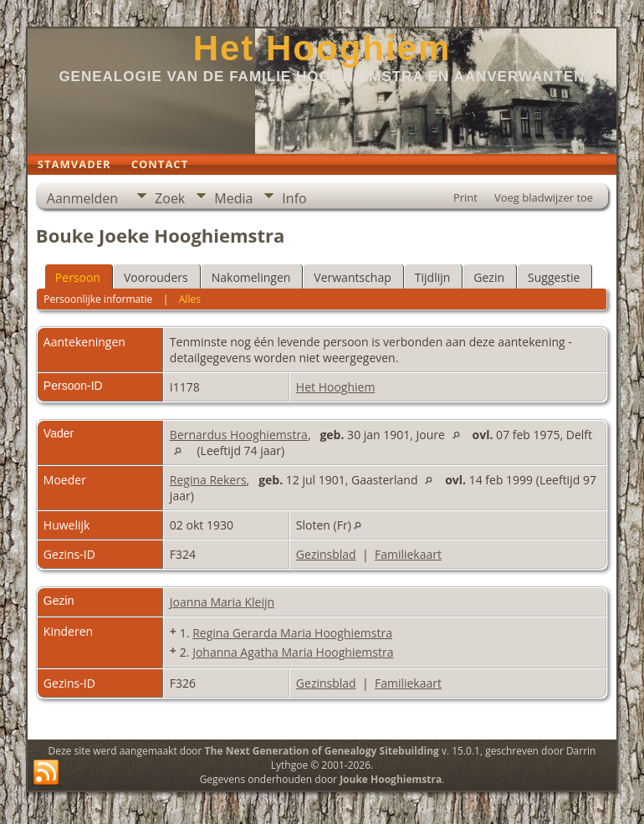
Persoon (78, 277)
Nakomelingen (251, 277)
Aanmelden (82, 198)
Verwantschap (352, 277)
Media (233, 198)
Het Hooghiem (322, 48)
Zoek (170, 198)
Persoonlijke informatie (98, 299)
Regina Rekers (208, 480)
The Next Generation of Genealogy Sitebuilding (322, 751)
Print (465, 197)
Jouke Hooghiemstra (391, 779)
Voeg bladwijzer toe (544, 197)
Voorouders (156, 277)
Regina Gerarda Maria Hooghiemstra (292, 633)
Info (294, 198)
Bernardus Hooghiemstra (239, 435)
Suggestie (554, 277)
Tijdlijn (433, 277)
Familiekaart (408, 554)
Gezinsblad (326, 554)
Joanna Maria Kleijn (222, 602)
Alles (190, 299)
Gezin (489, 277)
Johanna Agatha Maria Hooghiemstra (293, 652)
